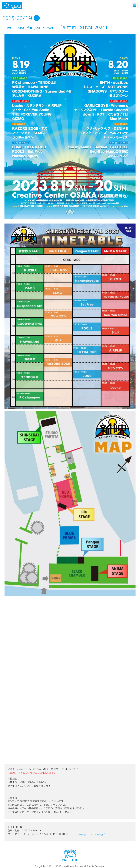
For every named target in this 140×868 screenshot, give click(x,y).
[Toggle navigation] (134, 6)
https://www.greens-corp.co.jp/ (87, 834)
